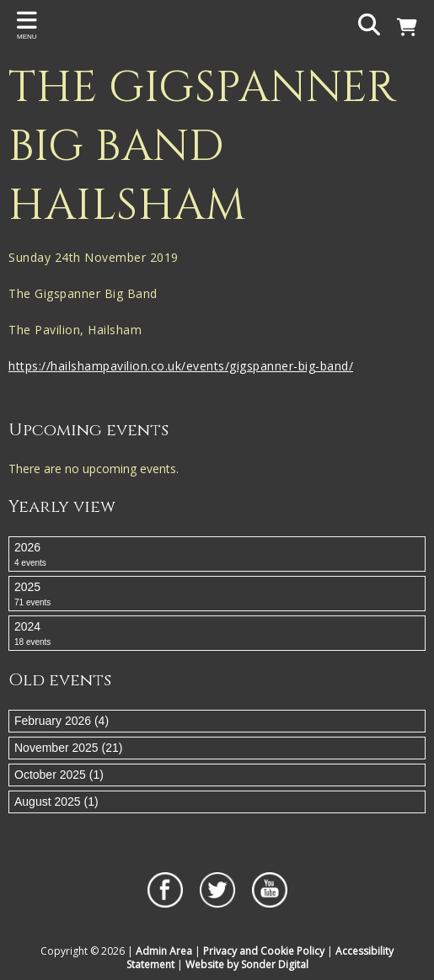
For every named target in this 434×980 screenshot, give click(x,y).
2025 (217, 594)
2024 (217, 634)
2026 (217, 555)
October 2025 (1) (59, 775)
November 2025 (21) (68, 748)
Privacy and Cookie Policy (264, 951)
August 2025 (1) (56, 802)
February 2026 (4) (62, 721)
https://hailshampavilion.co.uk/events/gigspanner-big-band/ (181, 366)
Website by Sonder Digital (247, 964)
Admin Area (164, 951)
